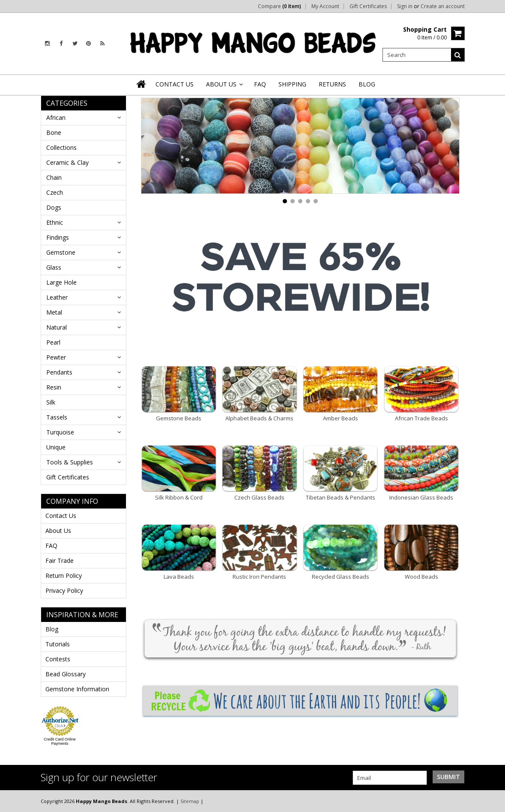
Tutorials (58, 644)
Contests (58, 659)
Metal (54, 312)
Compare (279, 6)
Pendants (59, 372)
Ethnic (55, 222)
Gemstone (61, 252)
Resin (54, 387)
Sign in (405, 6)
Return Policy (64, 576)
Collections (61, 147)
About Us (58, 531)
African (56, 117)
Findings (58, 237)
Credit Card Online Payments (60, 741)
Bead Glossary (66, 674)
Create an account (443, 6)
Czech (55, 192)
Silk (51, 402)
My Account (325, 6)
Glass (54, 267)
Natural (57, 327)
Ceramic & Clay (67, 162)
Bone (54, 132)
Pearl (53, 342)
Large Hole (61, 282)
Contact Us (61, 516)
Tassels (57, 417)
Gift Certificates (368, 6)
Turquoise (60, 432)
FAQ (51, 546)
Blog (52, 629)
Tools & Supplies (70, 462)
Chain (54, 177)
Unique (56, 447)
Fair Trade (60, 561)
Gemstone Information (77, 689)
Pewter (56, 357)
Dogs (54, 207)
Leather (57, 297)
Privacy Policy (64, 590)
